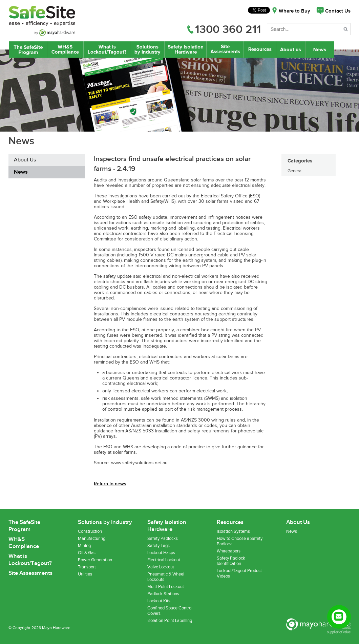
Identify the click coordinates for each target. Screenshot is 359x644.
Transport (87, 567)
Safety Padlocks (163, 539)
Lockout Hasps (161, 553)
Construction (90, 531)
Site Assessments (225, 50)
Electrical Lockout (164, 560)
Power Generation (95, 560)
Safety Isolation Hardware (185, 50)
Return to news (110, 484)
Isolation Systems (233, 531)
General (295, 171)
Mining (84, 546)
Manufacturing (92, 539)
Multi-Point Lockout (166, 587)
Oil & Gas (87, 553)
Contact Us (338, 11)
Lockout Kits (159, 601)
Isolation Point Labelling (170, 621)
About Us (291, 50)
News (320, 50)
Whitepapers (229, 551)
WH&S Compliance (65, 50)
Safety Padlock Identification (231, 561)
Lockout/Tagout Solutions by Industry (147, 50)
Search (346, 30)
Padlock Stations (163, 594)
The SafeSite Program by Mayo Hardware (28, 50)
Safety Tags (159, 546)
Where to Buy (294, 11)
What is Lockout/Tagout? (107, 50)
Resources (260, 50)
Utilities (85, 574)
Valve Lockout (161, 567)
